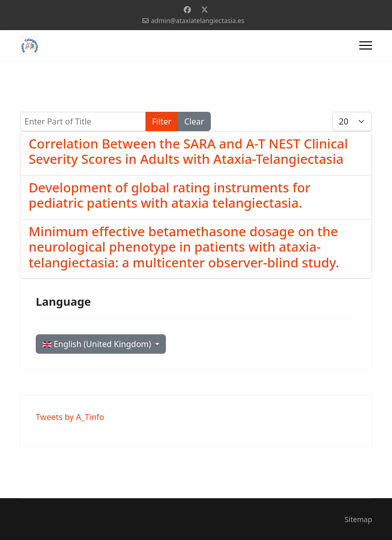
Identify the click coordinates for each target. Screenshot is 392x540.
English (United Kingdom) (98, 344)
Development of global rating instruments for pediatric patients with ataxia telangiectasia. (169, 195)
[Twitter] (205, 9)
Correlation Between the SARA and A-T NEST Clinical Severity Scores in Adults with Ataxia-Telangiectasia (188, 151)
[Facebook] (187, 9)
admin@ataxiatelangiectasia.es (198, 21)
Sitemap (358, 519)
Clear (194, 121)
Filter (162, 121)
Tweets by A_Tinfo (70, 417)
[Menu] (366, 45)
